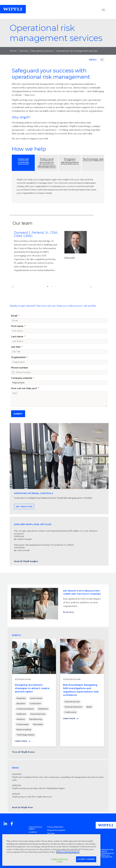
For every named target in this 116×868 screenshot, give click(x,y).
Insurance (21, 719)
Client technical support (35, 828)
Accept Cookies (86, 859)
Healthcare (21, 714)
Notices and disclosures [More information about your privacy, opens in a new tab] (68, 852)
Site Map (51, 833)
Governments (36, 698)
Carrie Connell (23, 550)
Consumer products (25, 709)
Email (14, 316)
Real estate (38, 724)
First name (17, 326)
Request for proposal (56, 830)
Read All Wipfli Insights (26, 561)
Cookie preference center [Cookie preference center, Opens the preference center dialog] (59, 860)
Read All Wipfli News (22, 807)
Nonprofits (21, 698)
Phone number (20, 368)
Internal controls (23, 161)
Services (24, 51)
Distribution (43, 709)
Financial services (38, 714)
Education (21, 703)
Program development (70, 161)
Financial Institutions (73, 707)
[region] (51, 850)
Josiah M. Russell (24, 539)
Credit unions (70, 712)
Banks (89, 707)
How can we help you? (24, 388)
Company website (22, 378)
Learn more (21, 741)
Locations (33, 832)
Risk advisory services (42, 51)
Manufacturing (36, 719)
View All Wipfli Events (23, 752)
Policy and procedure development (47, 163)
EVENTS (17, 635)
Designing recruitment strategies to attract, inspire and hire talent (32, 688)
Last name (17, 337)
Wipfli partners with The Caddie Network (32, 797)
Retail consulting (24, 730)
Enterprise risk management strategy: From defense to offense (44, 545)
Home (13, 51)
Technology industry (25, 735)
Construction (35, 703)
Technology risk (93, 159)
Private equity (23, 724)
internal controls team (71, 183)
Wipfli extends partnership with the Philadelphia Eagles (38, 788)
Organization (19, 357)
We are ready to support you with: (30, 138)
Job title (16, 347)
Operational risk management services (77, 51)
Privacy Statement (55, 827)
